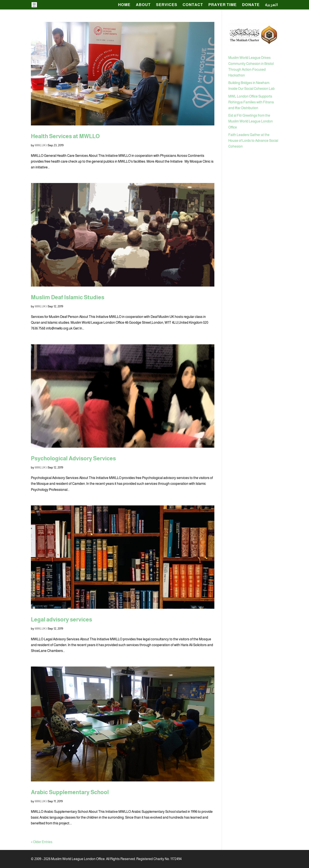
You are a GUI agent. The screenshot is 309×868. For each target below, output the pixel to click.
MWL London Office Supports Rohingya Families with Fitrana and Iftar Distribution (251, 102)
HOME (124, 5)
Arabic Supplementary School (70, 792)
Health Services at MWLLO (65, 136)
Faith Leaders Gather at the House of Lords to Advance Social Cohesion (253, 141)
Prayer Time (223, 5)
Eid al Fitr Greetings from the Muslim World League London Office (251, 121)
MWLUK (40, 145)
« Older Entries (42, 842)
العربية (272, 5)
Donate (251, 5)
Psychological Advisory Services (73, 458)
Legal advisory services (61, 619)
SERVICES (167, 5)
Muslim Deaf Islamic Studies (68, 297)
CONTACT (193, 5)
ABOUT (143, 5)
